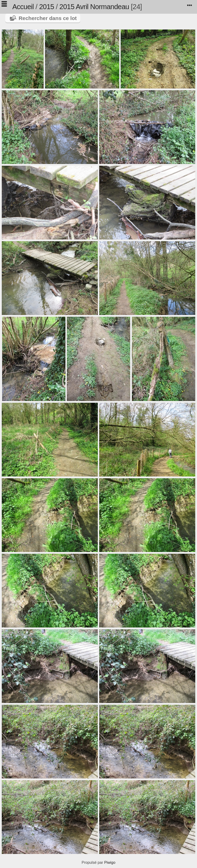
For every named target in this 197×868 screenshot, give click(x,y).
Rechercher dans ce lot (48, 18)
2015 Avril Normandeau (94, 7)
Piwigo (110, 862)
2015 (47, 7)
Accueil (23, 7)
